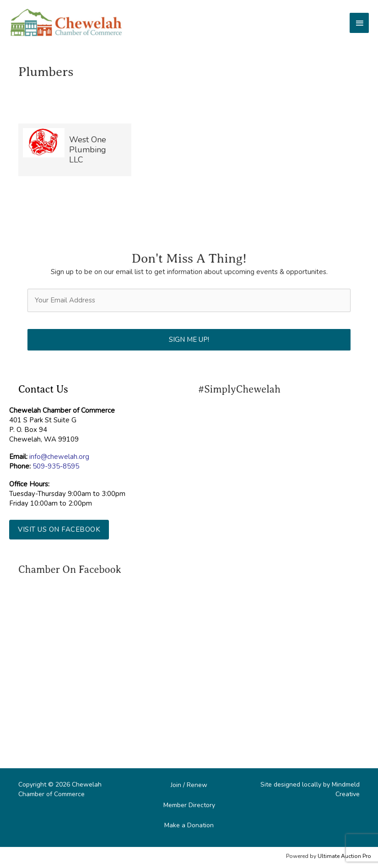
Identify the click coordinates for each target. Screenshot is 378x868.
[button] (59, 530)
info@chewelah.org (59, 457)
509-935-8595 (56, 466)
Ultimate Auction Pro (344, 856)
